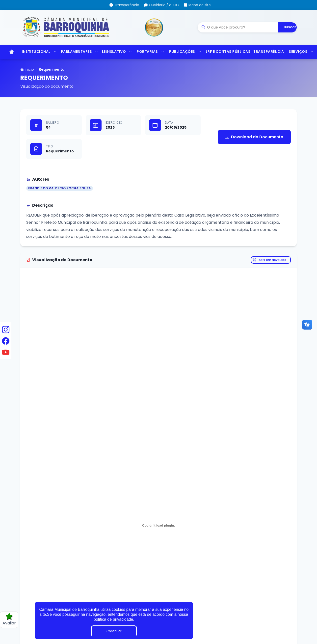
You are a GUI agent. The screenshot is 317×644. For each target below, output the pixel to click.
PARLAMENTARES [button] (79, 52)
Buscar (290, 27)
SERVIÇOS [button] (301, 52)
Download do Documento (254, 137)
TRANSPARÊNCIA (269, 52)
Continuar (114, 631)
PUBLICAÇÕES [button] (185, 52)
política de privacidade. (114, 619)
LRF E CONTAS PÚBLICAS (227, 52)
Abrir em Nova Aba (269, 260)
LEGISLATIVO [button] (117, 52)
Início (27, 69)
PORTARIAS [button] (150, 52)
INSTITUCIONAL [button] (39, 52)
